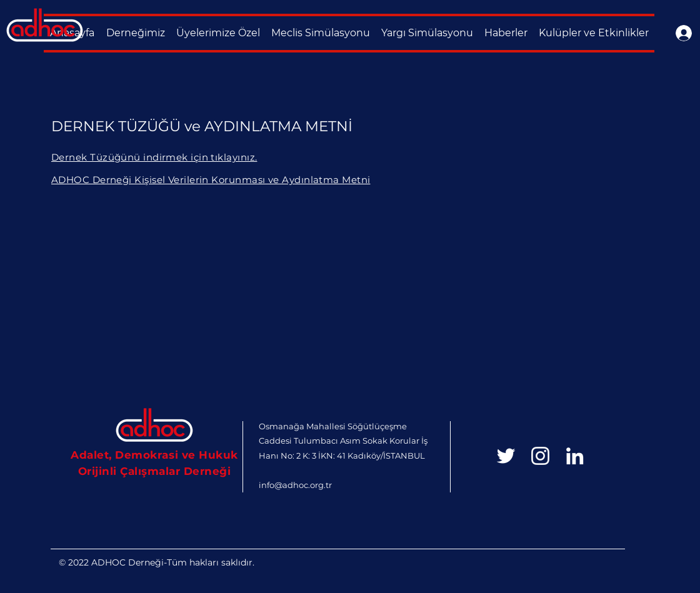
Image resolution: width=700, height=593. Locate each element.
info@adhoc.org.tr (295, 485)
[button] (135, 33)
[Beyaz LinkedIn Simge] (575, 456)
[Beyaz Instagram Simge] (540, 456)
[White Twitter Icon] (506, 456)
